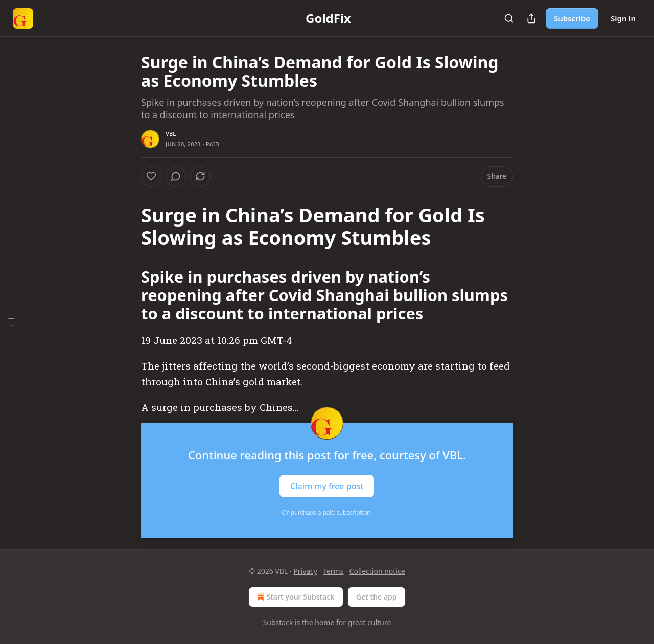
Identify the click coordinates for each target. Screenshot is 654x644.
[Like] (151, 176)
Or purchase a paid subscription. (327, 512)
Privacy (305, 571)
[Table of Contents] (11, 322)
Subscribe (572, 18)
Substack (278, 622)
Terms (333, 571)
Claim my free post (327, 486)
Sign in (623, 18)
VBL (171, 134)
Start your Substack (295, 597)
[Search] (509, 18)
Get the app (377, 597)
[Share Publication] (531, 18)
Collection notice (377, 571)
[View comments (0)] (176, 176)
